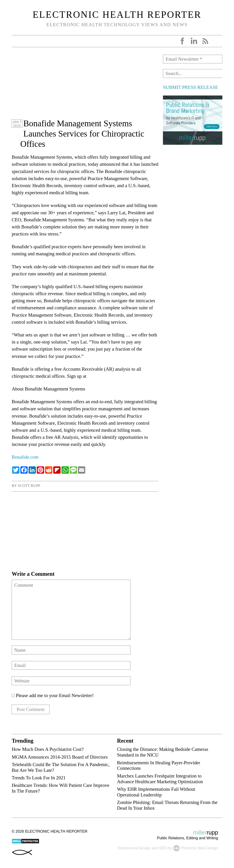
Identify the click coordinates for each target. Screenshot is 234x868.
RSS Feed (205, 41)
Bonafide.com (25, 457)
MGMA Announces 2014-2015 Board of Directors (60, 757)
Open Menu (17, 41)
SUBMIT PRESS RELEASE (190, 87)
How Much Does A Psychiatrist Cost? (48, 749)
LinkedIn (194, 41)
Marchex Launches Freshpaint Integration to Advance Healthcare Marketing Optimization (160, 779)
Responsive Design (134, 848)
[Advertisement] (85, 87)
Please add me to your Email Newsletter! (53, 695)
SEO (163, 848)
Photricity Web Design (199, 848)
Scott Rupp (29, 486)
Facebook (182, 41)
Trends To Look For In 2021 (39, 778)
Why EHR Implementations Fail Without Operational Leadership (156, 792)
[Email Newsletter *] (193, 59)
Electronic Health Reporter (117, 15)
